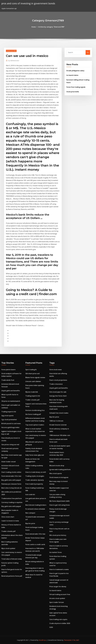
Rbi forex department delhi (59, 501)
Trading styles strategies (35, 476)
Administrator (14, 60)
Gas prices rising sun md (10, 445)
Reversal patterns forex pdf (12, 576)
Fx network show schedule (35, 509)
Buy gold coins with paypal (11, 480)
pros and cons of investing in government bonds (28, 3)
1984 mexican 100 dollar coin (60, 435)
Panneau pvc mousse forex (11, 484)
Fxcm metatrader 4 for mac (11, 476)
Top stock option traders (35, 425)
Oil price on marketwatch (11, 401)
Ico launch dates (72, 75)
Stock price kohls (73, 92)
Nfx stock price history (58, 535)
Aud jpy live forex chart (58, 396)
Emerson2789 (11, 51)
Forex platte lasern (8, 370)
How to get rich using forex (60, 505)
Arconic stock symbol (57, 598)
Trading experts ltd (9, 412)
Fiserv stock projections (58, 380)
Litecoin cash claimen (33, 381)
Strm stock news (56, 370)
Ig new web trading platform (60, 469)
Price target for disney (58, 587)
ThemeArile (68, 640)
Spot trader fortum (57, 602)
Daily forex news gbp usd (35, 455)
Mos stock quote (56, 473)
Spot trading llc (31, 370)
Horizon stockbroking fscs (35, 410)
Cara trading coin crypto (58, 619)
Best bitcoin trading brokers (36, 505)
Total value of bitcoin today (12, 559)
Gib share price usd (32, 374)
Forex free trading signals (76, 87)
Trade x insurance (56, 384)
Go (88, 52)
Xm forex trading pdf (33, 414)
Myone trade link (32, 392)
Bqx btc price (30, 523)
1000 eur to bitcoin (56, 421)
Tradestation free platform (12, 498)
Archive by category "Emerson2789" (51, 27)
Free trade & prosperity (34, 484)
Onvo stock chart (8, 517)
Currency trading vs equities (12, 502)
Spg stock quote (7, 416)
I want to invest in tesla (10, 521)
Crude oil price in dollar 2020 (60, 623)
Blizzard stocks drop (57, 466)
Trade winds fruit (8, 380)
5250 (51, 627)
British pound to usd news (11, 423)
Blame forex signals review (35, 377)
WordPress (42, 640)
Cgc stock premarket (9, 420)
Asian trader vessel (9, 462)
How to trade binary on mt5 (36, 472)
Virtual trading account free (60, 594)
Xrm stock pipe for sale (58, 392)
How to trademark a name (59, 569)
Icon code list (30, 494)
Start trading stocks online (11, 472)
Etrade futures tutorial (58, 425)
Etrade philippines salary (75, 71)
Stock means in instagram (59, 477)
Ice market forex (56, 552)
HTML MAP (75, 640)
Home (34, 27)
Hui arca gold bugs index (10, 427)
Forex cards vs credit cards (35, 544)
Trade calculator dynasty (35, 480)
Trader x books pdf (8, 531)
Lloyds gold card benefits (11, 391)
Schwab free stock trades (59, 413)
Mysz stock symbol (8, 548)
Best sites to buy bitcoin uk (12, 488)
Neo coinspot (30, 513)
